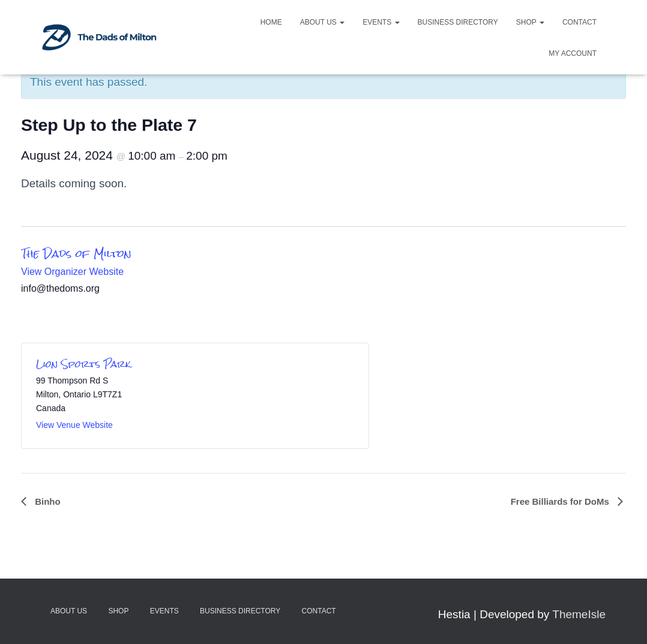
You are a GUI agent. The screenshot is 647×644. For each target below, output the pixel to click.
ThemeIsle (579, 614)
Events (381, 22)
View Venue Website (74, 425)
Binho (47, 501)
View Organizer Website (72, 272)
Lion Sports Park (83, 364)
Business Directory (458, 22)
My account (573, 53)
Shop (530, 22)
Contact (579, 22)
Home (271, 22)
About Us (322, 22)
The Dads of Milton (76, 254)
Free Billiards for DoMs (561, 501)
